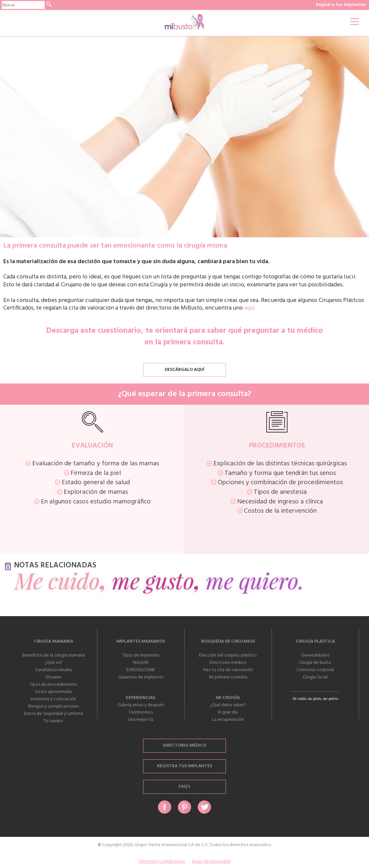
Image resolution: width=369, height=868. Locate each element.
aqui (250, 308)
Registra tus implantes (341, 5)
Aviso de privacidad (211, 862)
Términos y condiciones (162, 862)
